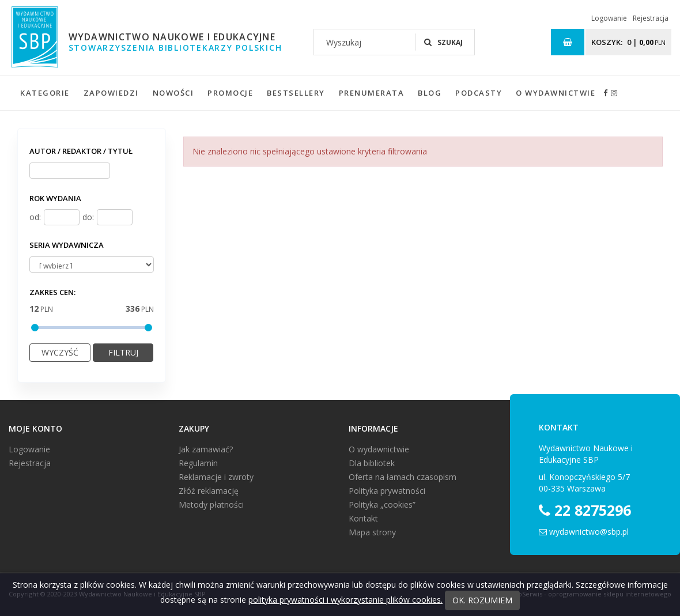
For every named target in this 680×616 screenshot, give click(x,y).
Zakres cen (52, 292)
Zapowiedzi (111, 93)
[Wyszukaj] (364, 42)
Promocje (230, 93)
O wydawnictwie (556, 93)
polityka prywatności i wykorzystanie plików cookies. (345, 600)
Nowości (173, 93)
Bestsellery (296, 93)
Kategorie (45, 93)
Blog (430, 93)
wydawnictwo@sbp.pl (589, 532)
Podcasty (479, 93)
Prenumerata (372, 93)
